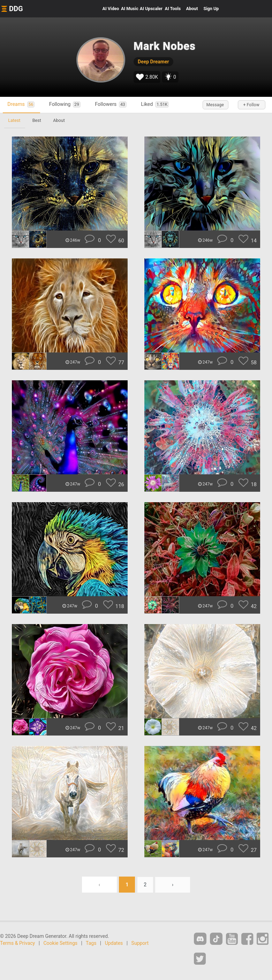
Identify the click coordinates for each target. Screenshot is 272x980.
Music (130, 9)
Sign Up (211, 9)
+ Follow (251, 105)
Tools (173, 9)
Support (140, 943)
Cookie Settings (61, 943)
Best (37, 120)
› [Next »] (173, 885)
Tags (91, 943)
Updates (114, 943)
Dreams (22, 105)
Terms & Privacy (17, 943)
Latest (14, 120)
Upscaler (151, 9)
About (192, 9)
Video (111, 9)
